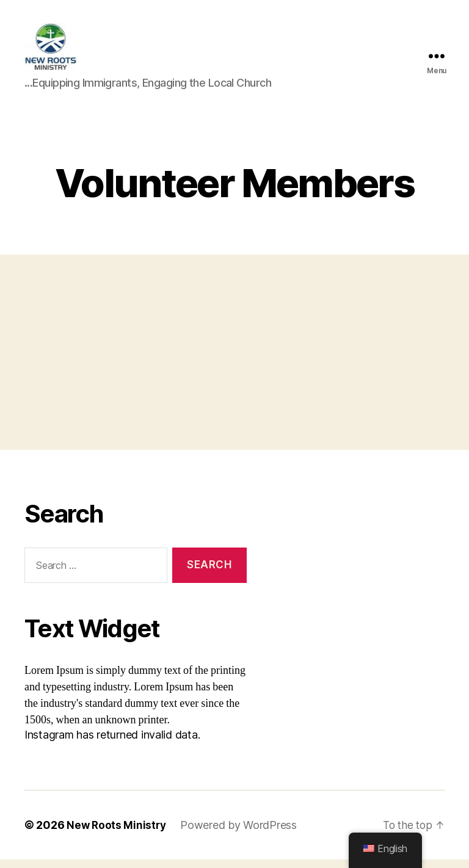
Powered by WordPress (241, 834)
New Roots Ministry (117, 834)
